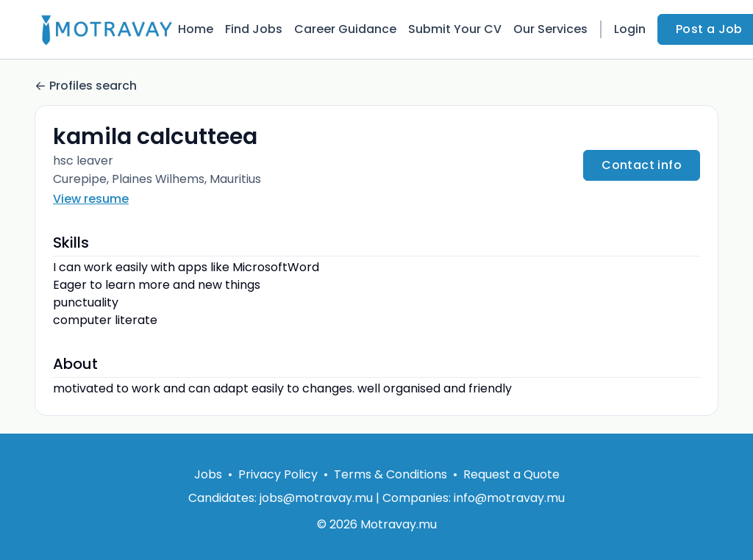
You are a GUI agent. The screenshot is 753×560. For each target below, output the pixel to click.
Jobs (208, 474)
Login (630, 29)
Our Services (550, 29)
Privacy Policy (278, 474)
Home (196, 29)
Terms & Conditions (390, 474)
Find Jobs (254, 29)
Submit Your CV (455, 29)
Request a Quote (511, 474)
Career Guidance (345, 29)
